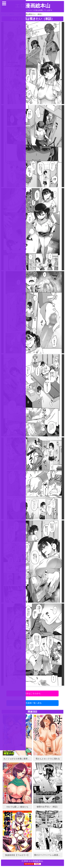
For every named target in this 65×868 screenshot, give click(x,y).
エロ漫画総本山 (33, 6)
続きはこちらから (33, 693)
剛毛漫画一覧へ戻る (33, 703)
